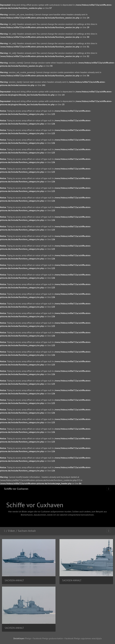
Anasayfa (5, 531)
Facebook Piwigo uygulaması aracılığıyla (83, 638)
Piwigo (28, 638)
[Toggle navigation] (109, 489)
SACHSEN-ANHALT (14, 580)
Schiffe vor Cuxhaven (16, 489)
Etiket (11, 531)
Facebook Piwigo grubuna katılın (48, 638)
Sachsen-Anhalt (27, 531)
